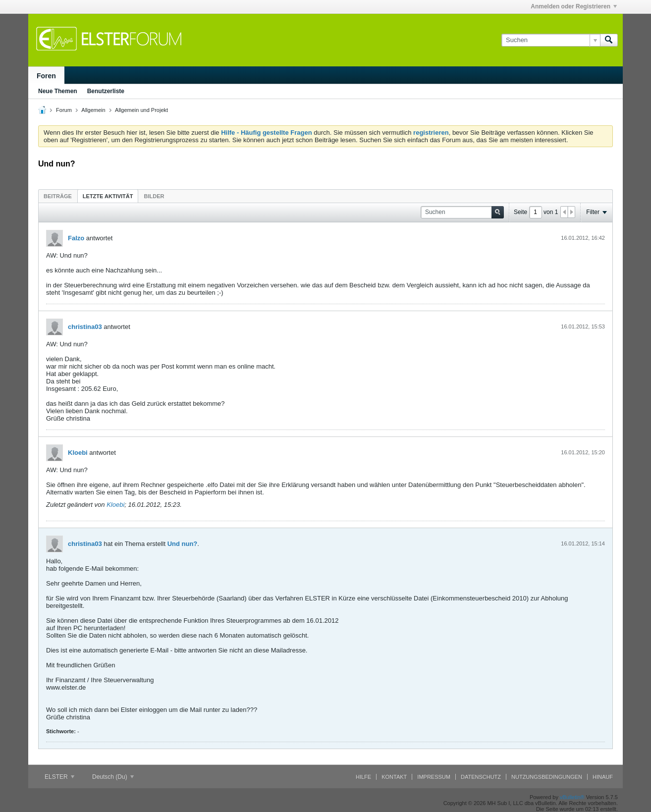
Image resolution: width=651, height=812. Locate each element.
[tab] (58, 196)
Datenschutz (481, 777)
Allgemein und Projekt (141, 110)
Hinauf (603, 777)
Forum (64, 110)
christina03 (85, 327)
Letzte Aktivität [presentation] (108, 196)
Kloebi (78, 453)
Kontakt (394, 777)
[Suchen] (551, 40)
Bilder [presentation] (154, 196)
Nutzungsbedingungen (547, 777)
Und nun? (183, 544)
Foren (46, 76)
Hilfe (363, 777)
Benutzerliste (106, 91)
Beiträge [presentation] (58, 196)
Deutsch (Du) (113, 777)
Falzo (76, 238)
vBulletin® (572, 797)
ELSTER (59, 777)
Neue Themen (58, 91)
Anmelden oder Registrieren (574, 6)
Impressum (434, 777)
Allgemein (93, 110)
